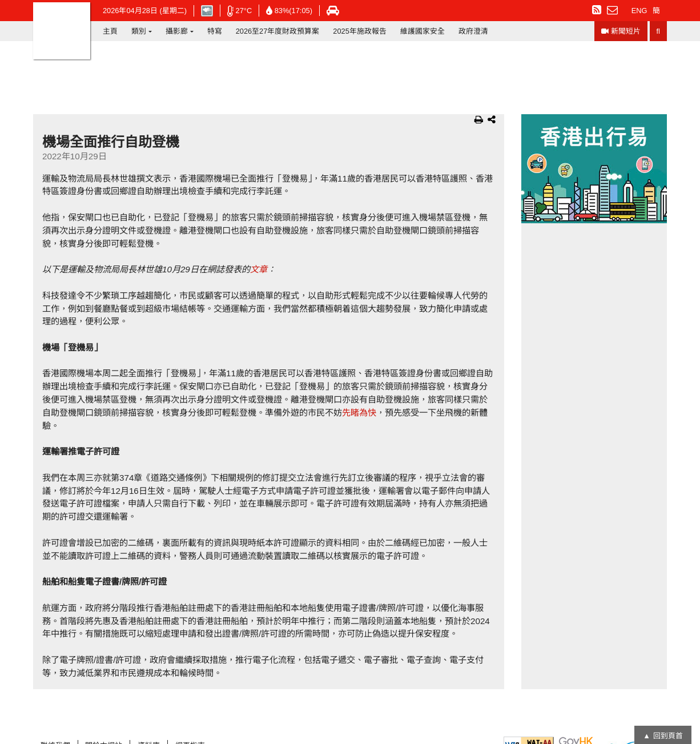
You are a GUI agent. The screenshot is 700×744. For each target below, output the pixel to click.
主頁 (110, 31)
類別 (139, 31)
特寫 (215, 31)
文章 (259, 269)
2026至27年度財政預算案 (278, 31)
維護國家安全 (423, 31)
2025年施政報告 (359, 31)
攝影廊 (177, 31)
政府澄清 (473, 31)
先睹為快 (359, 413)
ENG (639, 11)
